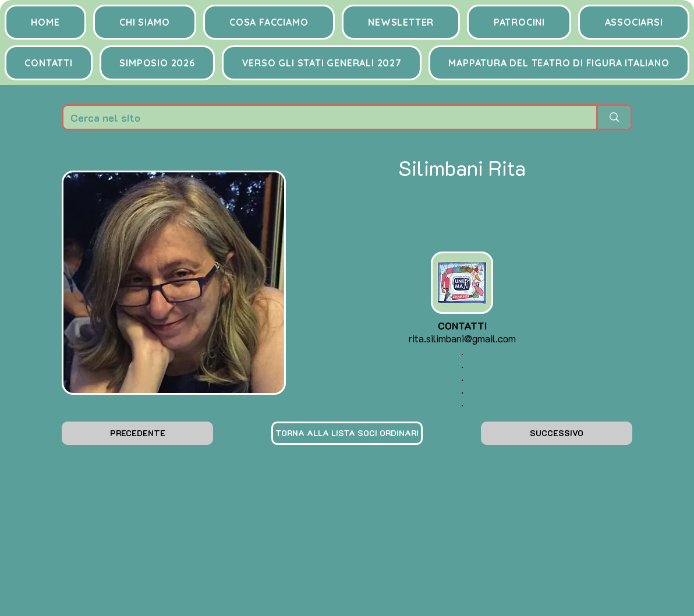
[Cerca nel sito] (321, 118)
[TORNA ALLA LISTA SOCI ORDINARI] (347, 433)
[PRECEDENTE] (137, 433)
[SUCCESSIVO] (557, 433)
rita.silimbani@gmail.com (462, 338)
